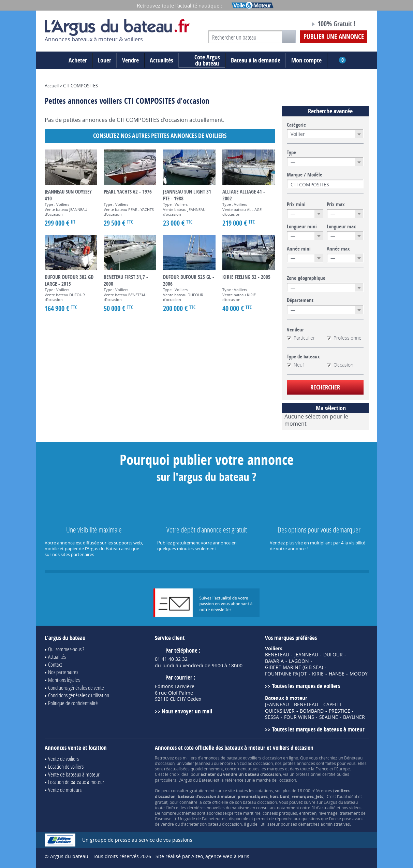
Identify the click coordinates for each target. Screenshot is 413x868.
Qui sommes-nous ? (66, 649)
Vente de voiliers (63, 759)
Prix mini (296, 204)
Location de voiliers (66, 766)
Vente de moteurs (65, 790)
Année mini (299, 249)
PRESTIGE (340, 711)
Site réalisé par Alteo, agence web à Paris (202, 856)
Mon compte (306, 60)
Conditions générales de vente (76, 688)
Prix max (336, 204)
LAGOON (299, 661)
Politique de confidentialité (73, 703)
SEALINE (329, 717)
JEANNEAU (306, 655)
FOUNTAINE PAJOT (286, 674)
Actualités (161, 60)
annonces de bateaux (222, 758)
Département (300, 300)
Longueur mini (302, 227)
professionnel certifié (315, 774)
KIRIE (318, 674)
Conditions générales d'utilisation (79, 695)
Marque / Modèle (305, 175)
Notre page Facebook (292, 25)
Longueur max (341, 227)
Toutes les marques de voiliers (306, 686)
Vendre (130, 60)
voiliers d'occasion (265, 758)
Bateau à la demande (256, 60)
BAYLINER (354, 717)
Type (291, 153)
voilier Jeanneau (198, 763)
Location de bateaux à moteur (76, 782)
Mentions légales (64, 680)
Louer (105, 60)
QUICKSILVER (280, 711)
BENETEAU (277, 655)
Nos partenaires (63, 672)
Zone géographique (306, 278)
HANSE (337, 674)
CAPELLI (332, 705)
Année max (338, 249)
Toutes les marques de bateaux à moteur (318, 729)
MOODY (359, 674)
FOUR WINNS (299, 717)
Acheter (78, 60)
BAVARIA (274, 661)
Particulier (301, 338)
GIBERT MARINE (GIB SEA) (294, 667)
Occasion (340, 365)
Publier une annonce (334, 37)
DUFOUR (333, 655)
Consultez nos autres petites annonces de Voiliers (160, 136)
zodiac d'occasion (256, 763)
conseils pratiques (280, 813)
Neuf (295, 365)
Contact (55, 664)
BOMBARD (312, 711)
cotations (264, 791)
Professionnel (345, 338)
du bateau (202, 60)
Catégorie (296, 125)
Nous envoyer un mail (187, 711)
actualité (327, 808)
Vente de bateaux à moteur (74, 774)
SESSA (272, 717)
